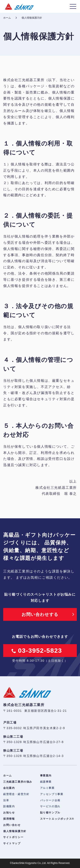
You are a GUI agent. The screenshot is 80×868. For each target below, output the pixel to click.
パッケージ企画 (50, 800)
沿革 (6, 800)
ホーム (7, 18)
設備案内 (9, 806)
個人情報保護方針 (15, 831)
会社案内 (9, 788)
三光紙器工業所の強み (18, 782)
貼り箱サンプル (50, 813)
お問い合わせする (40, 614)
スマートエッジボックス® (57, 819)
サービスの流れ (50, 806)
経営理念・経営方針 (16, 794)
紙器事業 (46, 782)
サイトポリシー (13, 837)
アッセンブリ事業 (52, 794)
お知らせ (9, 813)
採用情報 (9, 819)
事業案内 (46, 776)
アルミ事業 (47, 788)
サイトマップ (12, 843)
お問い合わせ (12, 825)
